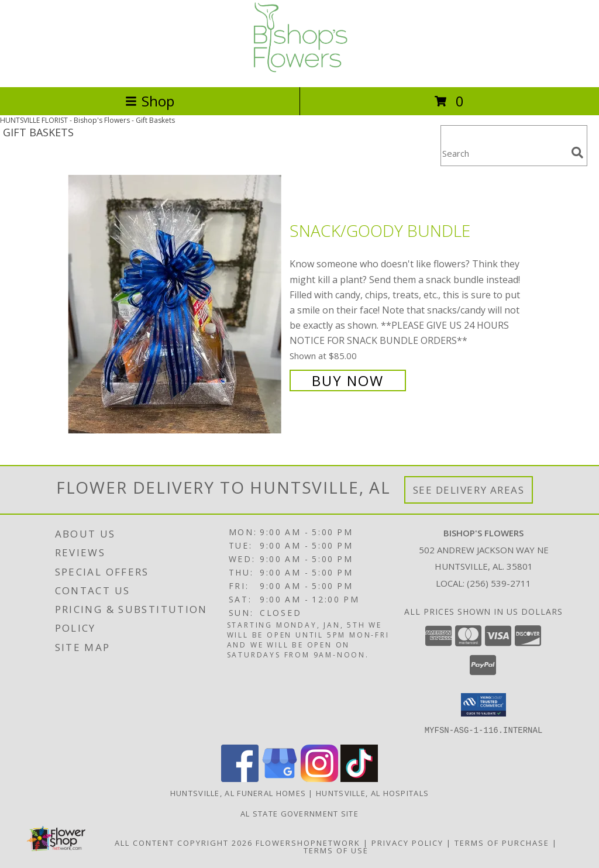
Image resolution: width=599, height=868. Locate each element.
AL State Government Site (299, 813)
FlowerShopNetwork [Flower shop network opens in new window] (308, 842)
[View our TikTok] (359, 778)
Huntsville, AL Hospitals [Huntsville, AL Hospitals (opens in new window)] (372, 793)
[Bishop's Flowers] (299, 70)
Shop (150, 101)
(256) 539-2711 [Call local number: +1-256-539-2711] (499, 583)
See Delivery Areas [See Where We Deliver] (469, 490)
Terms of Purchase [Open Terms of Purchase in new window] (502, 842)
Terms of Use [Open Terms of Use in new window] (336, 850)
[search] (577, 153)
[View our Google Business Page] (280, 778)
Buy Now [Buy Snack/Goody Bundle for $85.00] (348, 380)
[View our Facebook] (240, 778)
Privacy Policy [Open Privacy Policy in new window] (407, 842)
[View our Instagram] (319, 778)
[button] (483, 705)
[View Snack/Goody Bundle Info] (176, 304)
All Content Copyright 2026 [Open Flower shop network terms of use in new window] (184, 842)
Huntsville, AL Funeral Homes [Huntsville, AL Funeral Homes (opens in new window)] (238, 793)
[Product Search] (504, 153)
